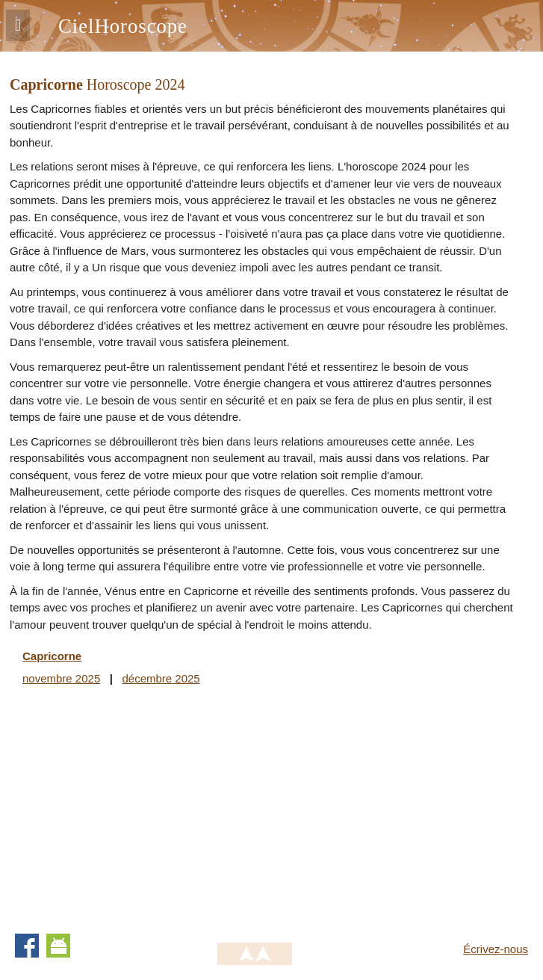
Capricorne (52, 656)
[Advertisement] (135, 807)
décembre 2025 (161, 678)
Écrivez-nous (496, 949)
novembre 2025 (61, 678)
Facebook (27, 946)
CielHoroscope (123, 26)
